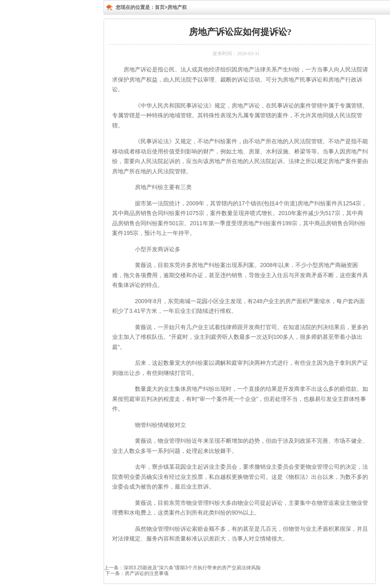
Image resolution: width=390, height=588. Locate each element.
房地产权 (177, 7)
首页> (161, 7)
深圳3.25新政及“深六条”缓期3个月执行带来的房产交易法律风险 (192, 568)
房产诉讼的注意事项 (147, 573)
